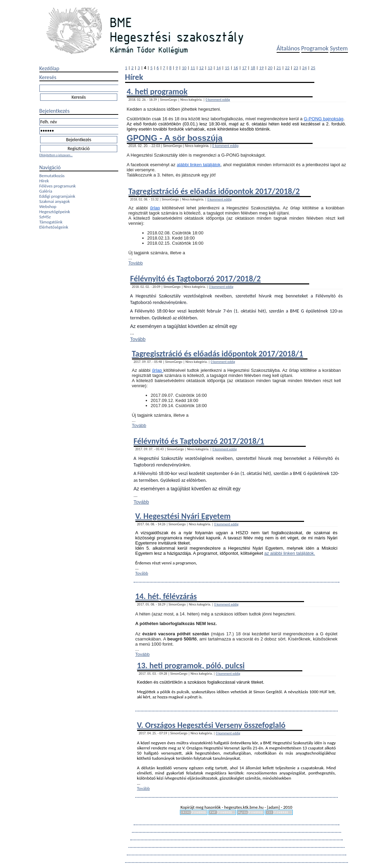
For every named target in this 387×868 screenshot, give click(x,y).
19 (261, 68)
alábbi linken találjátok (199, 165)
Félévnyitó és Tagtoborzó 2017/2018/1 (199, 441)
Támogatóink (51, 222)
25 (313, 68)
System (339, 48)
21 (279, 68)
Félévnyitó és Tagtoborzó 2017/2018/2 (196, 278)
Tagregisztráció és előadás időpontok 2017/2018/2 (214, 191)
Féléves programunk (58, 186)
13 (210, 68)
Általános (288, 48)
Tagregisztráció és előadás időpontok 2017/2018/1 (218, 353)
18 (253, 68)
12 (201, 68)
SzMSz (45, 217)
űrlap (155, 208)
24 (305, 68)
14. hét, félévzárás (166, 596)
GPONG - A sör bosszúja (175, 138)
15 (227, 68)
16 (236, 68)
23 (296, 68)
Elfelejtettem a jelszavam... (56, 155)
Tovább (136, 263)
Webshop (48, 206)
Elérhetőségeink (54, 227)
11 (193, 68)
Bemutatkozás (52, 176)
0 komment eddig (218, 100)
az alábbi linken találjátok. (290, 553)
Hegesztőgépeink (55, 212)
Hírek (44, 181)
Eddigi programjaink (57, 196)
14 (219, 68)
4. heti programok (157, 91)
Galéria (46, 191)
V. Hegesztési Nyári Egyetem (183, 516)
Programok (315, 48)
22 (287, 68)
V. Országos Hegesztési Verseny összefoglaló (211, 725)
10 (184, 68)
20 (270, 68)
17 (244, 68)
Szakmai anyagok (55, 201)
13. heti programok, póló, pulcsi (191, 665)
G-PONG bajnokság (324, 119)
